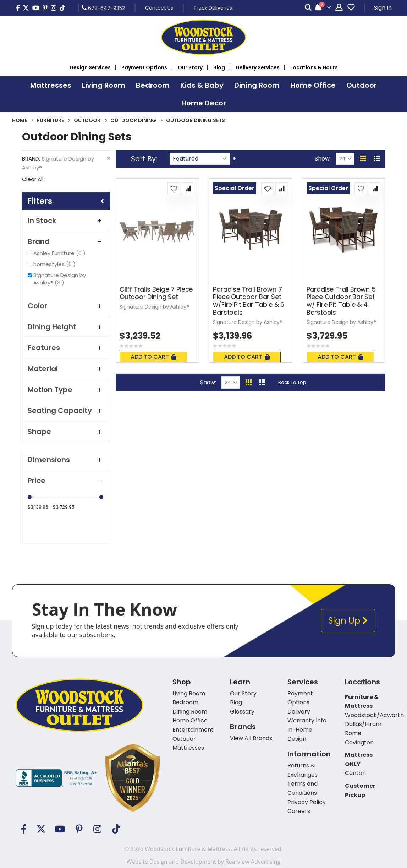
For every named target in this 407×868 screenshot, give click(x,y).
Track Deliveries (213, 8)
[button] (174, 189)
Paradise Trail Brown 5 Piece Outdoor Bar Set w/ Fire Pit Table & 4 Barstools (341, 301)
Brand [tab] (66, 242)
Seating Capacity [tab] (66, 411)
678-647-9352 (103, 8)
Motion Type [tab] (66, 390)
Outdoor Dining (133, 120)
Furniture (50, 120)
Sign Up (348, 621)
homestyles (55, 264)
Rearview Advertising (253, 862)
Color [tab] (66, 306)
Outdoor (87, 120)
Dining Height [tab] (66, 327)
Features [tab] (66, 348)
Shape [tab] (66, 432)
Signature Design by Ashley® (60, 279)
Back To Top (292, 382)
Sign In (383, 8)
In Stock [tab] (66, 221)
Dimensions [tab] (66, 460)
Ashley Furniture (60, 253)
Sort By (143, 159)
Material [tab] (66, 369)
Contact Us (159, 8)
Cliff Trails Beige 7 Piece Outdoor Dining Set (156, 293)
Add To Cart (153, 357)
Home (20, 120)
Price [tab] (66, 481)
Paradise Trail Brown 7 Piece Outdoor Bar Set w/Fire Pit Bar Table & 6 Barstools (249, 301)
